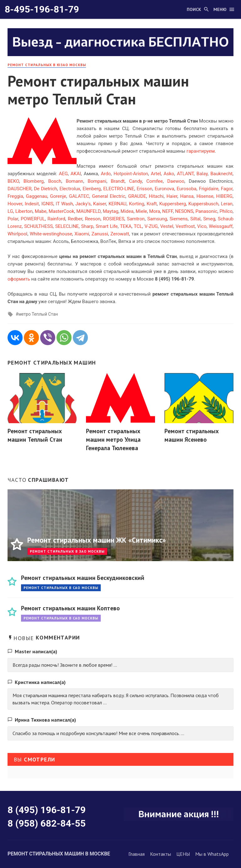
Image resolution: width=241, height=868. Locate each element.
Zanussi (100, 234)
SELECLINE (67, 226)
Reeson (93, 219)
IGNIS (47, 204)
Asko (169, 174)
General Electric (109, 196)
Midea (127, 211)
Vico (202, 226)
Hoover (15, 204)
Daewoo (176, 181)
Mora (155, 211)
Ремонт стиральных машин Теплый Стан (35, 435)
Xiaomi (82, 234)
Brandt (118, 181)
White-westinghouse (51, 234)
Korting (137, 204)
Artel (156, 174)
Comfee (154, 181)
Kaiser (100, 204)
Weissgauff (221, 226)
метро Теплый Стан (38, 314)
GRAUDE (137, 196)
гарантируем (201, 151)
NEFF (168, 211)
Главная (137, 854)
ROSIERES (114, 219)
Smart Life (107, 226)
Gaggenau (37, 196)
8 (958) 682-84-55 (47, 823)
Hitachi (156, 196)
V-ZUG (151, 226)
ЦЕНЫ (183, 854)
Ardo (106, 174)
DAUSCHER (19, 189)
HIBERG (224, 196)
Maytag (111, 211)
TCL (138, 226)
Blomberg (34, 181)
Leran (227, 204)
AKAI (76, 174)
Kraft (152, 204)
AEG (63, 174)
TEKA (126, 226)
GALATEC (79, 196)
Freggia (15, 196)
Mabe (41, 211)
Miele (141, 211)
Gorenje (58, 196)
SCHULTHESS (38, 226)
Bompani (97, 181)
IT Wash (64, 204)
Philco (226, 211)
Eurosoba (187, 189)
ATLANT (185, 174)
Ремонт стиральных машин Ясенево (192, 435)
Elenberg (92, 189)
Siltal (195, 219)
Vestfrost (185, 226)
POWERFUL (33, 219)
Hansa (187, 196)
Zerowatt (120, 234)
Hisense (205, 196)
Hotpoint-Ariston (131, 174)
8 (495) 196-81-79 (47, 810)
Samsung (157, 219)
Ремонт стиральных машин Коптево (70, 608)
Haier (172, 196)
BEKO (13, 181)
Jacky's (83, 204)
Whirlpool (17, 234)
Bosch (55, 181)
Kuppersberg (173, 204)
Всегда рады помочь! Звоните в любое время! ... (65, 665)
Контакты (161, 854)
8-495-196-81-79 (42, 9)
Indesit (32, 204)
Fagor (227, 189)
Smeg (209, 219)
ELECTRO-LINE (119, 189)
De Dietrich (46, 189)
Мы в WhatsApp (212, 854)
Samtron (136, 219)
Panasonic (206, 211)
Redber (75, 219)
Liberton (24, 211)
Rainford (56, 219)
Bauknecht (221, 174)
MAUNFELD (88, 211)
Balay (202, 174)
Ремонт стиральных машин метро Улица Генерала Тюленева (113, 439)
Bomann (74, 181)
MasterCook (61, 211)
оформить (19, 279)
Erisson (145, 189)
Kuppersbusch (203, 204)
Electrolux (70, 189)
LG (10, 211)
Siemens (179, 219)
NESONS (184, 211)
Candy (135, 181)
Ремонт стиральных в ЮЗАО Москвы (47, 65)
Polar (13, 219)
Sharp (87, 226)
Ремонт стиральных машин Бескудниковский (83, 578)
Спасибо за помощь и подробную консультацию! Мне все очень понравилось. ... (98, 733)
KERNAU (118, 204)
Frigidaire (209, 189)
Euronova (164, 189)
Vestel (166, 226)
